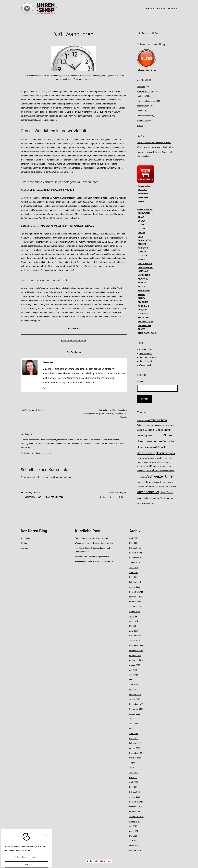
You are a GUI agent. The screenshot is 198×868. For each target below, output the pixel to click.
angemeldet (35, 477)
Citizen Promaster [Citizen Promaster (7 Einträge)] (157, 436)
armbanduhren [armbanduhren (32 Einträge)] (158, 420)
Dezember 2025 (136, 553)
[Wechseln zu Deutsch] (157, 33)
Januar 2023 (135, 699)
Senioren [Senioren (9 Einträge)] (140, 482)
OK (27, 864)
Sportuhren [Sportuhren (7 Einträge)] (140, 487)
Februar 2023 (135, 694)
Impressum (148, 9)
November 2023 (136, 650)
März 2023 (134, 690)
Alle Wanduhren (74, 352)
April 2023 (134, 685)
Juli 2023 (133, 670)
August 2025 (135, 563)
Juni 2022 (134, 724)
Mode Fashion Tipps (146, 91)
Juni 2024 (134, 621)
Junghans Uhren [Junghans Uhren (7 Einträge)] (154, 458)
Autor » (65, 340)
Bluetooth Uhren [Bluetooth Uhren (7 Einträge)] (170, 425)
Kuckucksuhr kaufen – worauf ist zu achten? (94, 562)
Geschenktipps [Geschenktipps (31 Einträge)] (165, 453)
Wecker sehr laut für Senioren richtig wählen (156, 147)
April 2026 (134, 538)
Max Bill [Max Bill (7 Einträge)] (151, 462)
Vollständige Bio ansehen (80, 383)
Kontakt (161, 9)
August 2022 (135, 714)
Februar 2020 (135, 851)
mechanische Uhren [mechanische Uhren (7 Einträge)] (143, 466)
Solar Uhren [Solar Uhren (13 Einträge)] (160, 482)
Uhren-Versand (145, 361)
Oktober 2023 (135, 655)
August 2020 (135, 821)
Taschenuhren (143, 106)
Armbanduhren (145, 186)
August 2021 (135, 763)
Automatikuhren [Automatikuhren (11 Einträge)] (144, 425)
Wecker (140, 125)
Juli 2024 (133, 616)
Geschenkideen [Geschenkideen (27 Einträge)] (146, 453)
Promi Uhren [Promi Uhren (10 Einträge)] (142, 477)
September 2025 (136, 558)
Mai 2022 (133, 729)
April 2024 (134, 631)
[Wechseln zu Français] (144, 33)
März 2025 (134, 577)
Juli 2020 (133, 826)
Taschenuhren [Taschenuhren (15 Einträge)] (151, 486)
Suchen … (141, 381)
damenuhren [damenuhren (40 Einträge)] (153, 441)
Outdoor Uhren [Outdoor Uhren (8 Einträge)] (169, 471)
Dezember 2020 (136, 802)
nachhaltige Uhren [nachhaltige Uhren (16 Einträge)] (155, 470)
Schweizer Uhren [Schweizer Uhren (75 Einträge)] (161, 476)
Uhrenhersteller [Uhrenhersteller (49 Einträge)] (148, 492)
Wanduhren (122, 410)
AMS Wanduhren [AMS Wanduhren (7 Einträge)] (142, 421)
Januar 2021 (135, 797)
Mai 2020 (133, 836)
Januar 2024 (135, 641)
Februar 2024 (135, 636)
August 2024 (135, 611)
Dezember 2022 (136, 704)
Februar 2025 (135, 582)
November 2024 (136, 597)
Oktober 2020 (135, 812)
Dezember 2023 (136, 646)
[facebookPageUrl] (44, 388)
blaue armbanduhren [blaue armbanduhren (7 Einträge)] (157, 425)
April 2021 (134, 782)
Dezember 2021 (136, 753)
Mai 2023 (133, 680)
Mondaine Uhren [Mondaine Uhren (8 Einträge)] (165, 466)
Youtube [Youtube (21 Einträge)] (165, 498)
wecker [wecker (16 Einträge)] (156, 498)
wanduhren (119, 414)
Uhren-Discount (146, 353)
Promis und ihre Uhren (146, 101)
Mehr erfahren (20, 857)
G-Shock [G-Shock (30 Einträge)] (160, 447)
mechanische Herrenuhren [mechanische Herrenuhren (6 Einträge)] (162, 462)
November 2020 (136, 807)
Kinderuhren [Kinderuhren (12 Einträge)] (165, 458)
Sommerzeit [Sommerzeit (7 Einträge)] (169, 482)
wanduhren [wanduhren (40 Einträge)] (144, 498)
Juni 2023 (134, 675)
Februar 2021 (135, 792)
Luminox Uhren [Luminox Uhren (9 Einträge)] (143, 462)
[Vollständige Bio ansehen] (93, 383)
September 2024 (136, 607)
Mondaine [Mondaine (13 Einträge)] (155, 466)
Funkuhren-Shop (146, 350)
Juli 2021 (133, 768)
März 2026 (134, 543)
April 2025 (134, 572)
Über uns (173, 9)
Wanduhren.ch (145, 365)
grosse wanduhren (106, 414)
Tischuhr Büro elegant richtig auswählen (92, 557)
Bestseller (141, 86)
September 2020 (136, 816)
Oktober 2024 (135, 602)
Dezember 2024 (136, 592)
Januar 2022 (135, 748)
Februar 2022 (135, 743)
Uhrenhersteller (143, 116)
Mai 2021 (133, 777)
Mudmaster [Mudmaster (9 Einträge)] (141, 471)
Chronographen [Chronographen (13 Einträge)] (144, 436)
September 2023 (136, 660)
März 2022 (134, 738)
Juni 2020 (134, 831)
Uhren (115, 410)
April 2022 (134, 733)
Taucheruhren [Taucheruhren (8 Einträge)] (163, 487)
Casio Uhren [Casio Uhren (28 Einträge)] (163, 430)
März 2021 (134, 787)
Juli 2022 (133, 719)
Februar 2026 (135, 548)
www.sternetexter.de (77, 340)
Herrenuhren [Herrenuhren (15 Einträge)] (143, 458)
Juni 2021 (134, 773)
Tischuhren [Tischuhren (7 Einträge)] (172, 487)
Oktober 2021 (135, 758)
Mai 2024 (133, 626)
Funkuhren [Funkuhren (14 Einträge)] (150, 448)
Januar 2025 (135, 587)
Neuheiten (141, 96)
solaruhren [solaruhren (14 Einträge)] (149, 482)
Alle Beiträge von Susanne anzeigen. (36, 453)
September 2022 (136, 709)
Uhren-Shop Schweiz (148, 357)
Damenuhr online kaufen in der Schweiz (154, 142)
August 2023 (135, 665)
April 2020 (134, 841)
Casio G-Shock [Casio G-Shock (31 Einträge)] (146, 430)
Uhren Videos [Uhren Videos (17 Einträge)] (166, 492)
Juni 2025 (134, 567)
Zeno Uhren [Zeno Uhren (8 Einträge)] (150, 503)
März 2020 (134, 846)
